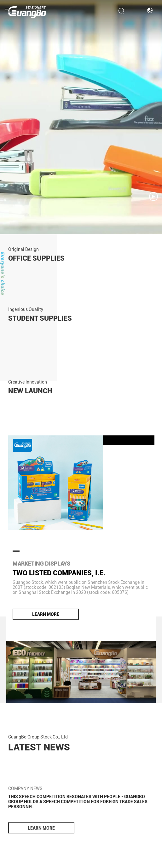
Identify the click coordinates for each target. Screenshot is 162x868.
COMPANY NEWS (25, 788)
